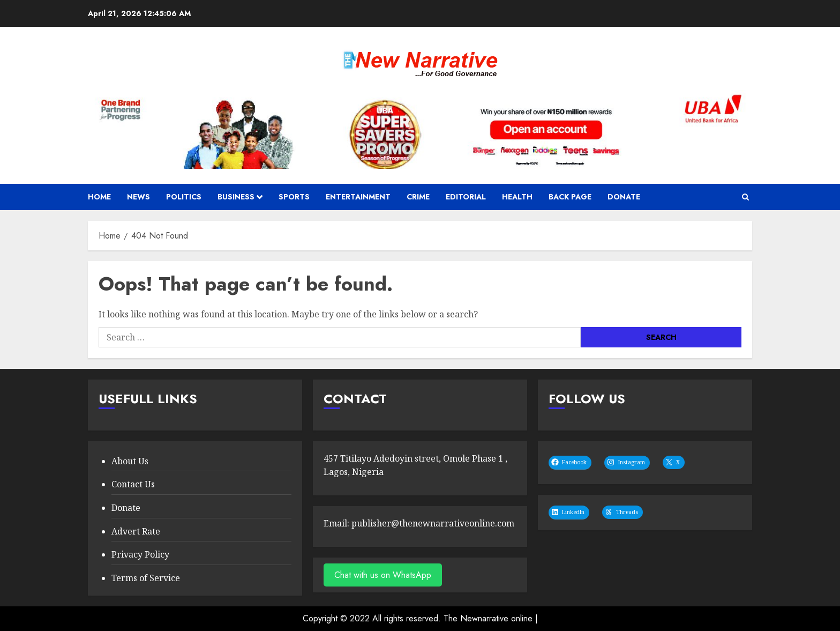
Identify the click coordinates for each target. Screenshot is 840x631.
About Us (130, 461)
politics (184, 197)
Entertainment (358, 197)
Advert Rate (136, 531)
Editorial (466, 197)
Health (517, 197)
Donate (624, 197)
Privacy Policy (140, 554)
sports (294, 197)
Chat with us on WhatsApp (383, 575)
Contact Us (133, 484)
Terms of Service (146, 578)
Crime (418, 197)
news (138, 197)
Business (236, 197)
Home (99, 197)
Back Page (570, 197)
